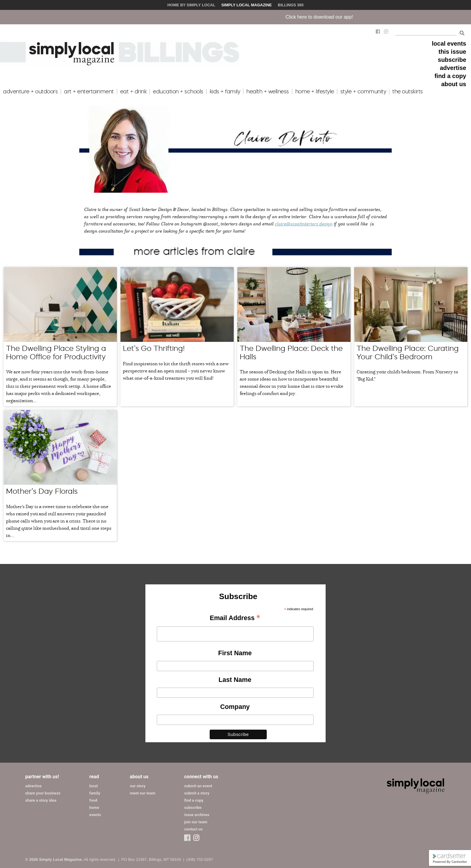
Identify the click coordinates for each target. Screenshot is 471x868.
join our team (196, 822)
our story (138, 786)
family (95, 793)
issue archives (197, 815)
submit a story (197, 793)
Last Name (235, 680)
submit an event (198, 786)
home (94, 808)
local (93, 786)
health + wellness (268, 92)
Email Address (235, 618)
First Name (235, 653)
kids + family (225, 92)
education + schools (178, 92)
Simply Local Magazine (247, 5)
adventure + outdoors (30, 92)
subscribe (452, 60)
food (93, 800)
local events (449, 44)
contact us (193, 829)
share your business (43, 793)
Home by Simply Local (191, 5)
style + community (363, 92)
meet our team (143, 793)
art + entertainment (89, 92)
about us (454, 84)
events (95, 815)
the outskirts (408, 92)
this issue (452, 52)
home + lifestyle (315, 92)
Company (235, 707)
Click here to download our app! (330, 17)
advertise (453, 68)
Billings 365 (291, 5)
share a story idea (41, 800)
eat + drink (134, 92)
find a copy (450, 76)
